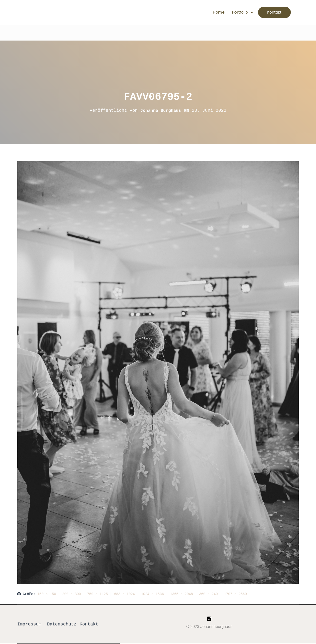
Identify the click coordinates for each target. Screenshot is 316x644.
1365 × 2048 (181, 594)
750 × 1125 (98, 594)
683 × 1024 (124, 594)
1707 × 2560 (235, 594)
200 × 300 (72, 594)
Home (214, 12)
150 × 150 (47, 594)
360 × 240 (209, 594)
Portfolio (238, 12)
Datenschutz (62, 624)
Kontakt (89, 624)
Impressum (29, 624)
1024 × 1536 (152, 594)
